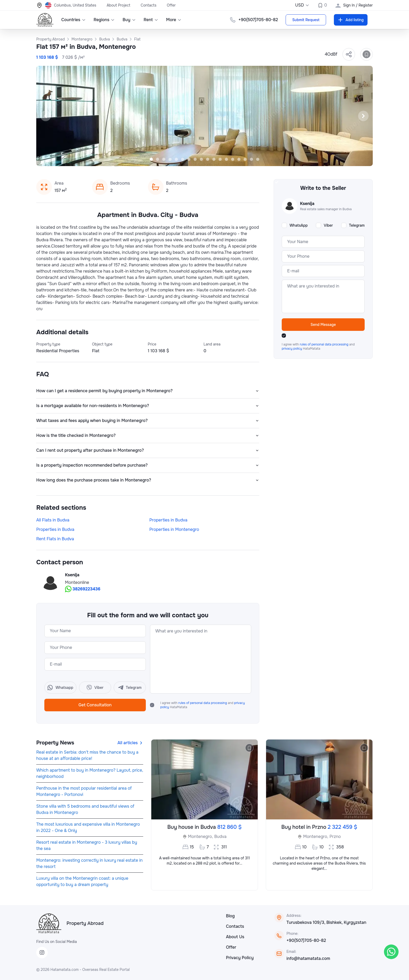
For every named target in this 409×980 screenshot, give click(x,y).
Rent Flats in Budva (55, 539)
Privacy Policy (240, 958)
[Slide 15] (239, 159)
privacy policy (292, 349)
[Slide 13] (226, 159)
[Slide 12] (220, 159)
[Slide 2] (158, 159)
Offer (171, 5)
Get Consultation (95, 705)
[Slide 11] (214, 159)
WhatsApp (299, 225)
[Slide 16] (245, 159)
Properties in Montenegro (174, 529)
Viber (328, 225)
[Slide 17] (251, 159)
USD (302, 5)
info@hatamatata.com (308, 958)
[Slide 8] (195, 159)
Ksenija (72, 575)
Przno (335, 837)
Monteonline (77, 582)
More (174, 20)
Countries (74, 20)
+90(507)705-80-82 (306, 940)
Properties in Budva (169, 520)
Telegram (357, 225)
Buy (129, 20)
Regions (104, 20)
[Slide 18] (258, 159)
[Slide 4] (170, 159)
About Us (235, 937)
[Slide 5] (176, 159)
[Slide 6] (183, 159)
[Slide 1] (151, 159)
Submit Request (306, 20)
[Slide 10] (208, 159)
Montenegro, (201, 837)
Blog (230, 916)
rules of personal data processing (203, 703)
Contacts (148, 5)
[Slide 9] (201, 159)
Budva (221, 837)
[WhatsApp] (391, 952)
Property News (55, 743)
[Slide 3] (164, 159)
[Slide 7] (189, 159)
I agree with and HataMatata (203, 705)
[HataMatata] (49, 923)
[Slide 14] (233, 159)
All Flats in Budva (53, 520)
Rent (151, 20)
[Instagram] (42, 953)
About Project (118, 5)
